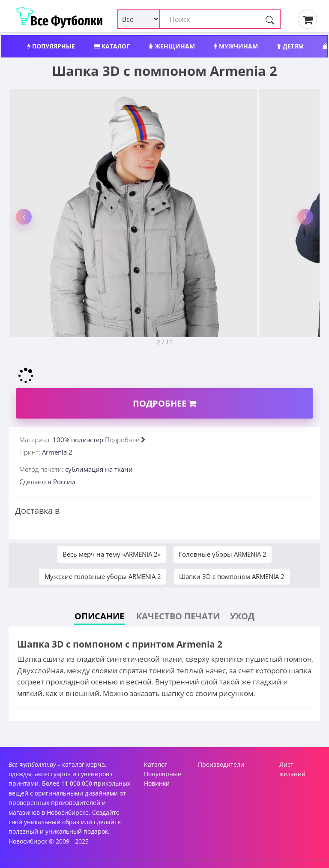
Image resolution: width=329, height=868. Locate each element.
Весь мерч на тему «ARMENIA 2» (112, 554)
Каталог (112, 46)
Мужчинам (236, 46)
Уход (242, 616)
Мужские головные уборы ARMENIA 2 (103, 576)
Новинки (157, 783)
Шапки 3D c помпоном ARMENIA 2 (232, 576)
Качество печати (178, 616)
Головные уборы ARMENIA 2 (223, 554)
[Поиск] (270, 19)
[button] (24, 217)
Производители (221, 764)
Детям (290, 46)
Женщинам (172, 46)
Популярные (51, 46)
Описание (99, 616)
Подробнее (164, 403)
